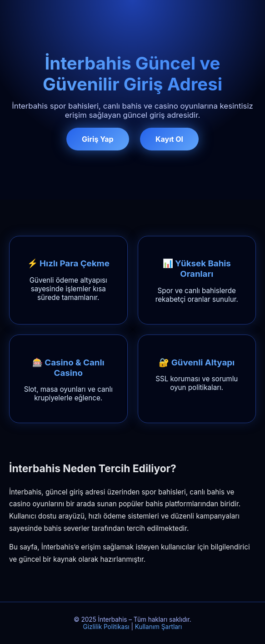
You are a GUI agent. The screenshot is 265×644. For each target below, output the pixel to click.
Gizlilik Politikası (106, 627)
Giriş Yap (97, 139)
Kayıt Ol (169, 139)
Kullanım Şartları (159, 627)
